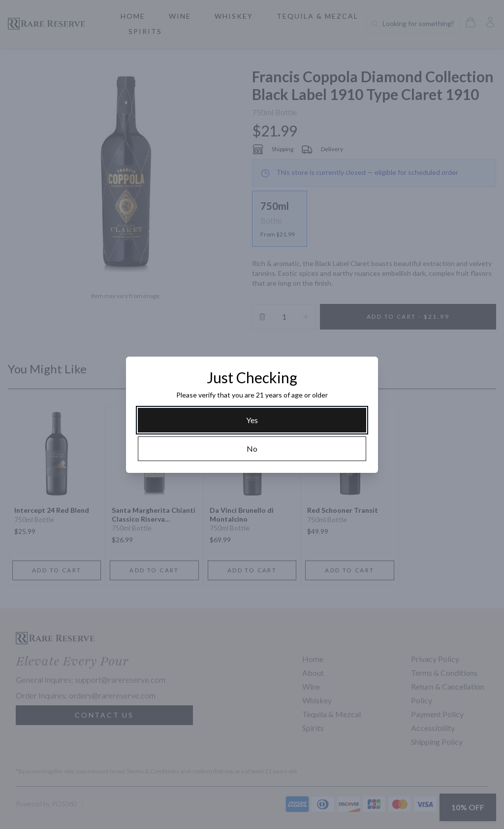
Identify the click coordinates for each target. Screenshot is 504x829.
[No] (252, 449)
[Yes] (252, 420)
